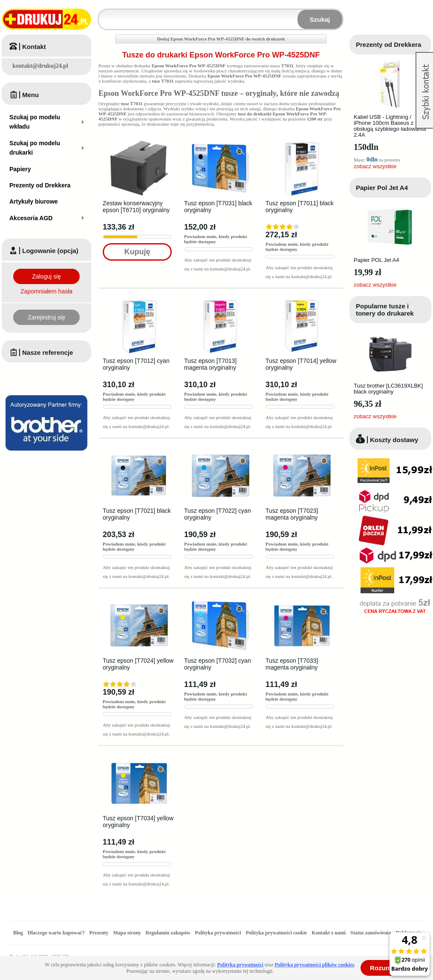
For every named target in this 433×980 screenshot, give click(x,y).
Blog (18, 933)
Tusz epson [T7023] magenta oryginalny (292, 514)
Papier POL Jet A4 (376, 260)
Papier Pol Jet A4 (382, 188)
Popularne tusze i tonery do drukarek (385, 310)
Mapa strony (127, 933)
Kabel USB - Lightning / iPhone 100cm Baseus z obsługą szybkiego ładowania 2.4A (390, 126)
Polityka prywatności (218, 933)
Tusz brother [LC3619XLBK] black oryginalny (388, 389)
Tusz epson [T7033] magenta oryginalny (292, 664)
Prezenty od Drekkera (388, 45)
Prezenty (99, 933)
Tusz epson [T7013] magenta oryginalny (210, 364)
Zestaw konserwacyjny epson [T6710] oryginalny (136, 207)
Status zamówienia (371, 933)
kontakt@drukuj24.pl (40, 66)
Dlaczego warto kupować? (56, 933)
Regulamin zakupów (168, 933)
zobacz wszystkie (375, 166)
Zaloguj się (46, 276)
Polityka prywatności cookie (276, 933)
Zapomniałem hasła (46, 291)
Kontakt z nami (329, 933)
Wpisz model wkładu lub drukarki (104, 14)
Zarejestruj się (46, 317)
